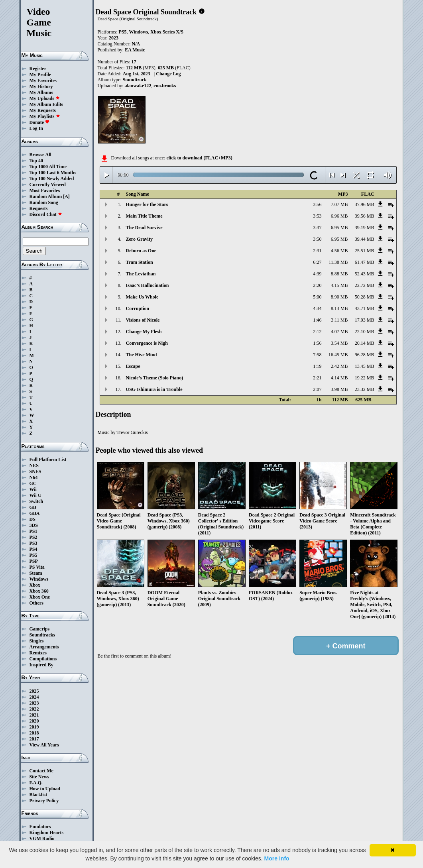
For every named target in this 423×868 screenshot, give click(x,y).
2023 (34, 703)
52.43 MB (365, 274)
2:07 (317, 389)
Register (38, 69)
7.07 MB (339, 204)
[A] (66, 196)
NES (34, 465)
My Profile (40, 75)
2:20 (317, 285)
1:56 (317, 343)
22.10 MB (365, 332)
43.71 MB (365, 308)
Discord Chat (46, 214)
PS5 (33, 555)
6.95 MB (339, 228)
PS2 (33, 537)
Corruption (138, 308)
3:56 (317, 204)
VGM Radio (42, 839)
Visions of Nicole (143, 320)
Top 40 (36, 161)
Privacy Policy (44, 801)
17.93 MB (365, 320)
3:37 (317, 228)
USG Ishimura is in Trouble (154, 389)
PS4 (33, 549)
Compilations (43, 659)
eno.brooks (165, 86)
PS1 (33, 531)
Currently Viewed (48, 185)
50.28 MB (365, 297)
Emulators (40, 827)
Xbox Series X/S (167, 32)
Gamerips (40, 629)
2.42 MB (339, 366)
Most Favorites (45, 190)
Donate (40, 122)
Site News (39, 777)
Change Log (168, 74)
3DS (34, 525)
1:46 (317, 320)
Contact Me (41, 771)
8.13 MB (339, 308)
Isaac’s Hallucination (148, 285)
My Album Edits (46, 104)
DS (32, 519)
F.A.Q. (36, 783)
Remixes (38, 653)
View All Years (44, 745)
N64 (34, 477)
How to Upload (45, 789)
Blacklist (38, 795)
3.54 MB (339, 343)
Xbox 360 (39, 591)
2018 (34, 733)
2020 (34, 721)
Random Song (44, 202)
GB (33, 507)
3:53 (317, 216)
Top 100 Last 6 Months (53, 173)
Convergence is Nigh (147, 343)
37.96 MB (365, 204)
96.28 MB (365, 355)
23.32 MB (365, 389)
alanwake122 (138, 86)
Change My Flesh (144, 332)
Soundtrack (135, 80)
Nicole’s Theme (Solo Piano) (155, 378)
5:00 (317, 297)
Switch (36, 501)
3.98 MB (339, 389)
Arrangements (44, 647)
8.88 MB (339, 274)
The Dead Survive (144, 228)
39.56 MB (365, 216)
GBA (35, 513)
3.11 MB (339, 320)
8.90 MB (339, 297)
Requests (39, 208)
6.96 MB (339, 216)
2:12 (317, 332)
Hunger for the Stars (147, 204)
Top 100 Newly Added (52, 179)
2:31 (317, 251)
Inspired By (41, 665)
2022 (34, 709)
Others (36, 603)
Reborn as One (141, 251)
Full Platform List (48, 460)
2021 (34, 715)
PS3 (33, 543)
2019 (34, 727)
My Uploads (45, 98)
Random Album (46, 196)
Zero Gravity (139, 239)
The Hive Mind (142, 355)
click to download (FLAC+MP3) (199, 158)
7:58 (317, 355)
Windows (39, 579)
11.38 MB (338, 262)
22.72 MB (365, 285)
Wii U (35, 495)
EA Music (135, 50)
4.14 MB (339, 378)
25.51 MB (365, 251)
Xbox (35, 585)
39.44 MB (365, 239)
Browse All (40, 155)
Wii (33, 489)
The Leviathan (141, 274)
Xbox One (40, 597)
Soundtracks (42, 635)
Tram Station (140, 262)
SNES (35, 471)
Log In (36, 128)
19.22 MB (365, 378)
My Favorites (43, 81)
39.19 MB (365, 228)
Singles (37, 641)
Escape (133, 366)
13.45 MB (365, 366)
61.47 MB (365, 262)
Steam (36, 573)
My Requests (43, 110)
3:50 (317, 239)
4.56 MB (339, 251)
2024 (34, 697)
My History (41, 86)
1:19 (317, 366)
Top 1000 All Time (48, 167)
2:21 (317, 378)
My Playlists (45, 116)
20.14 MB (365, 343)
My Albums (41, 92)
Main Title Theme (144, 216)
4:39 (317, 274)
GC (33, 483)
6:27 (317, 262)
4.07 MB (339, 332)
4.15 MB (339, 285)
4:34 (317, 308)
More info (277, 858)
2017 (34, 739)
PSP (34, 561)
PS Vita (37, 567)
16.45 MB (338, 355)
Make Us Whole (142, 297)
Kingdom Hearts (47, 833)
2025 (34, 691)
